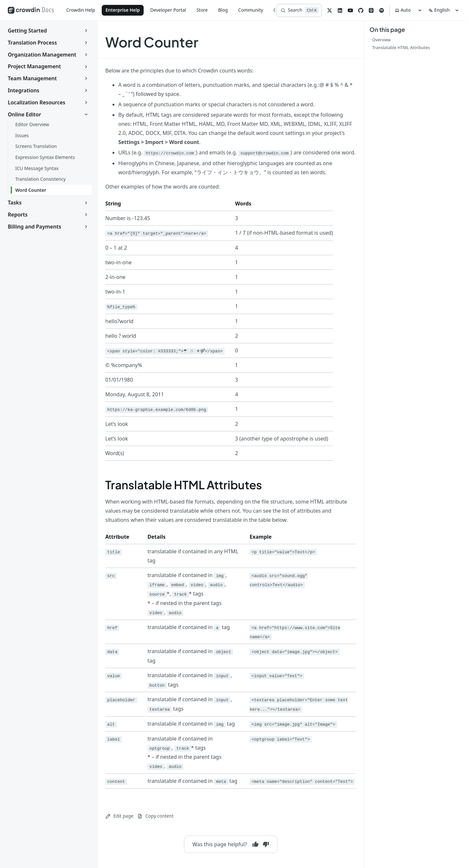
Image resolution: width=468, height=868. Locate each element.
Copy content (155, 816)
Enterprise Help (123, 10)
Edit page (119, 816)
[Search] (299, 10)
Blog (223, 10)
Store (202, 10)
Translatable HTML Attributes (184, 485)
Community (251, 10)
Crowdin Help (81, 10)
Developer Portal (168, 10)
